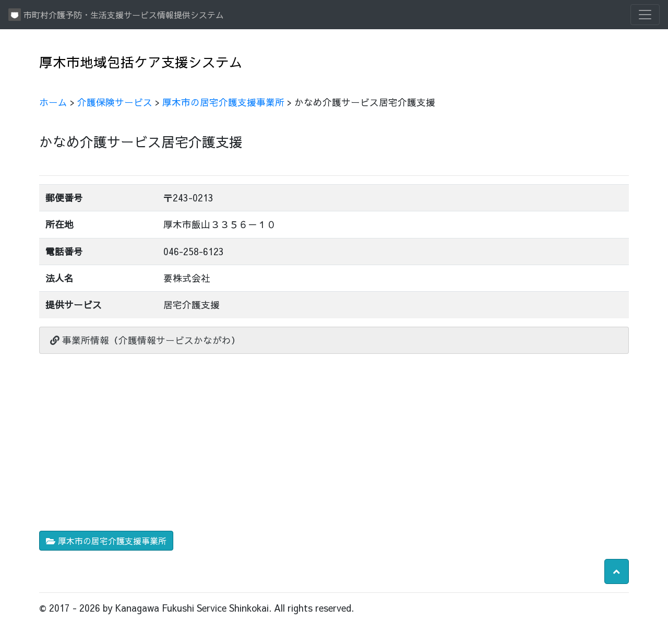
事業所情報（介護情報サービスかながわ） (145, 340)
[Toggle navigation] (645, 15)
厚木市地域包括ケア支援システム (141, 62)
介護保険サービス (115, 102)
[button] (617, 571)
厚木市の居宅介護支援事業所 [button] (106, 541)
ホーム (53, 102)
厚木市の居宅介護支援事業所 (223, 102)
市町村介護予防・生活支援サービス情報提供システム (116, 15)
